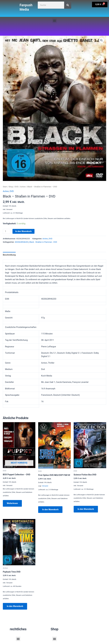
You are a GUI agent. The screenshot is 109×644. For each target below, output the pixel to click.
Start (5, 187)
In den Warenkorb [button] (50, 510)
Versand (45, 486)
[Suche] (68, 5)
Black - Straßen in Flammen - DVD (43, 242)
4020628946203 (22, 242)
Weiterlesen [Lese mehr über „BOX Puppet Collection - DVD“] (12, 503)
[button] (55, 21)
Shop (11, 187)
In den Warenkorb (23, 231)
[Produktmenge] (7, 231)
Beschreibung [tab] (9, 255)
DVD (17, 187)
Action (23, 187)
